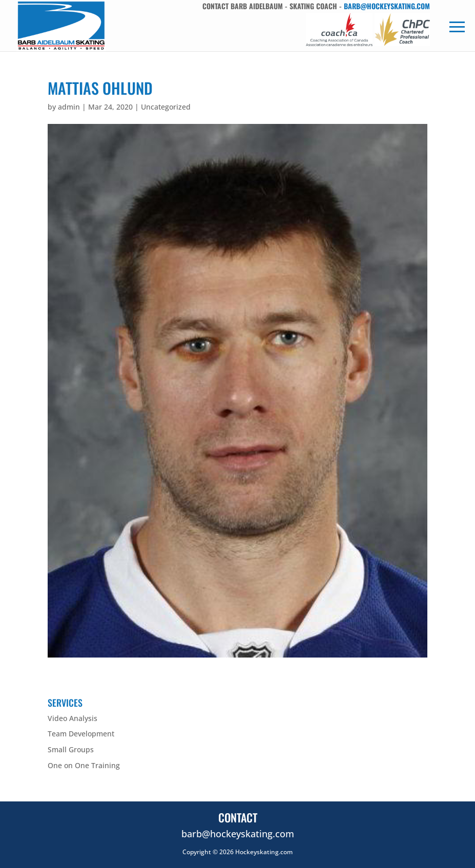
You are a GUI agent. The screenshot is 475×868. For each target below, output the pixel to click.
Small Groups (71, 749)
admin (69, 107)
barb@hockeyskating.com (387, 6)
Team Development (81, 734)
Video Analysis (73, 718)
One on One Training (84, 765)
